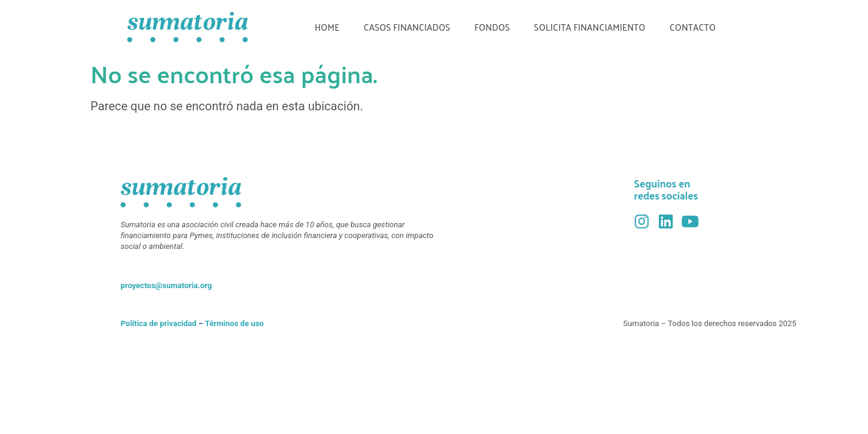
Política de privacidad (159, 323)
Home (327, 27)
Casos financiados (407, 27)
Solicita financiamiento (590, 27)
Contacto (693, 27)
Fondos (492, 27)
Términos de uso (234, 323)
